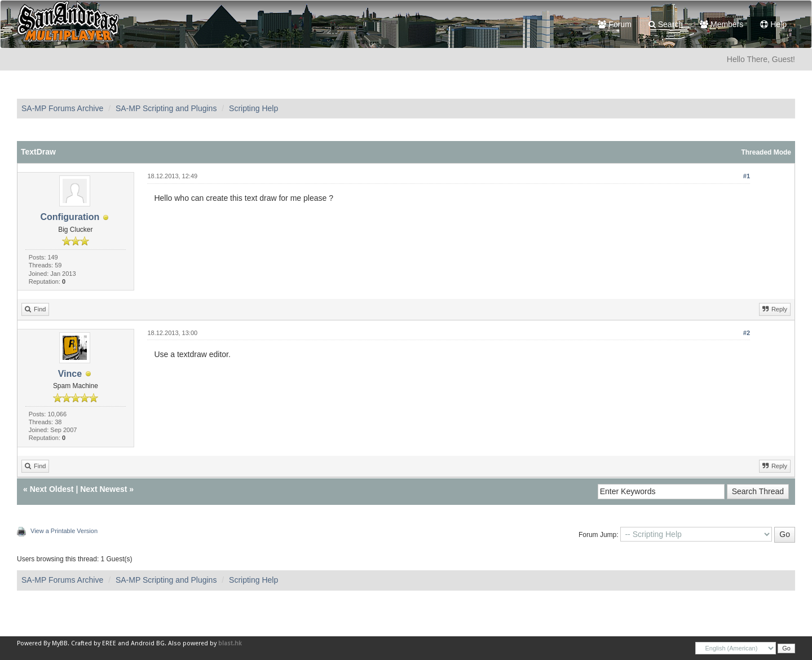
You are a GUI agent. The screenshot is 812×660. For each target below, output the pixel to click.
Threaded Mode (766, 152)
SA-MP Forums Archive (62, 108)
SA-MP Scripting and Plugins (166, 108)
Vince (70, 374)
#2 (747, 333)
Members (721, 24)
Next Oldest (52, 489)
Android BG (148, 643)
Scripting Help (253, 108)
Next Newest (103, 489)
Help (773, 24)
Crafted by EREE (94, 643)
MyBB (60, 643)
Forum (614, 24)
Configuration (70, 217)
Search (666, 24)
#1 (747, 176)
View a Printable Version (64, 531)
